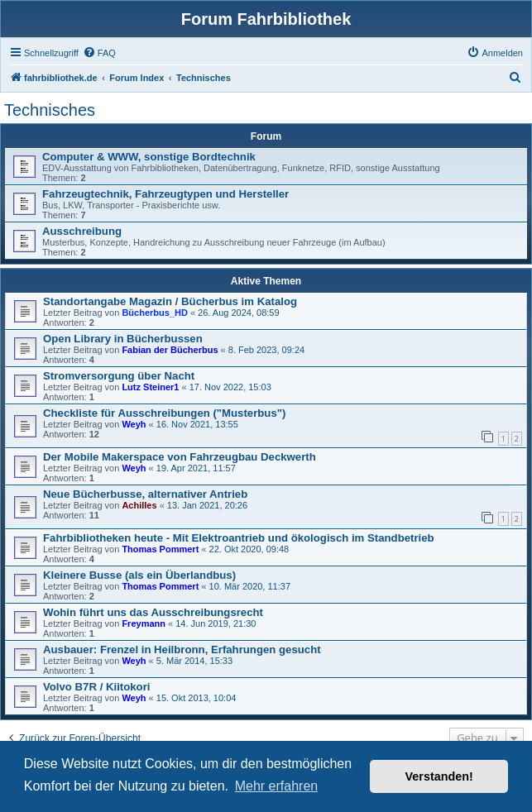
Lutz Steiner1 (150, 387)
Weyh (134, 424)
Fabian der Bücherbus (170, 350)
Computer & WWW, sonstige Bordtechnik (149, 157)
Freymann (144, 623)
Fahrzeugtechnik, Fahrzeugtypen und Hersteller (165, 194)
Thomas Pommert (160, 549)
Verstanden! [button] (439, 776)
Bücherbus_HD (154, 313)
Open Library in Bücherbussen (123, 339)
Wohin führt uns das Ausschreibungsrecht (153, 612)
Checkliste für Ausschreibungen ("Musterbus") (164, 413)
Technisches (50, 110)
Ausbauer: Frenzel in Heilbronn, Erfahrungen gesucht (182, 650)
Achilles (139, 505)
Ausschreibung (82, 231)
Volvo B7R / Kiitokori (96, 687)
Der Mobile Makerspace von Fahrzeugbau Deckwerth (180, 457)
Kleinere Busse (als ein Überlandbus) (139, 575)
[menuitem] (99, 53)
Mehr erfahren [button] (277, 786)
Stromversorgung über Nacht (119, 376)
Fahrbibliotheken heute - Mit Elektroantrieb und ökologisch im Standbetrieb (239, 538)
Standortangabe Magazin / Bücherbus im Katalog (170, 301)
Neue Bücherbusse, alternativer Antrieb (145, 494)
